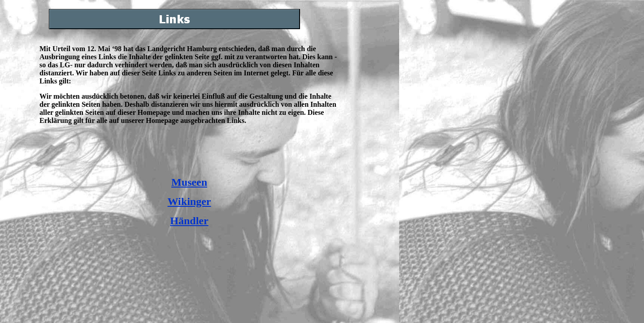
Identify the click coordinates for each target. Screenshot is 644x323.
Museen (189, 182)
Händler (189, 221)
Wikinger (189, 201)
